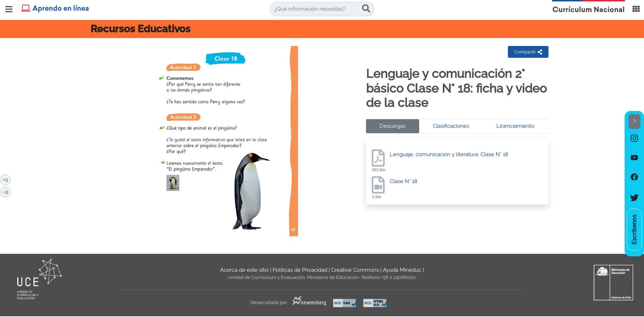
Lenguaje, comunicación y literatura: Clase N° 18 (449, 154)
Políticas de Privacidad (300, 270)
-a (7, 191)
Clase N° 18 (404, 181)
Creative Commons (355, 270)
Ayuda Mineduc (402, 270)
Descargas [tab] (393, 126)
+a (7, 179)
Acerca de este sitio (244, 270)
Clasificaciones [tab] (451, 126)
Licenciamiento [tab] (515, 126)
